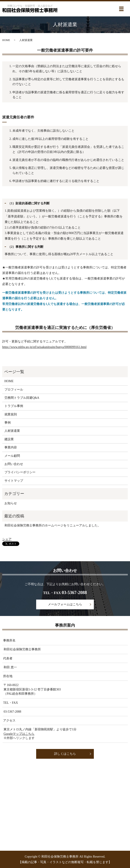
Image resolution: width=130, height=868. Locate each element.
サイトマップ (14, 481)
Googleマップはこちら (19, 734)
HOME (6, 40)
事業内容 (11, 447)
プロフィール (14, 390)
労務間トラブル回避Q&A (22, 398)
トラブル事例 (14, 406)
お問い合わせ (14, 464)
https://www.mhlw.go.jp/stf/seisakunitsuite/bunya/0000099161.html (44, 347)
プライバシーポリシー (20, 472)
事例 (8, 423)
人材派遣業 (12, 431)
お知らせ (11, 503)
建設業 (9, 439)
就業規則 (11, 414)
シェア (7, 539)
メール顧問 (12, 456)
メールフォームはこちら (65, 604)
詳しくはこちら (65, 754)
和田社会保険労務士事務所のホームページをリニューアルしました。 (53, 525)
